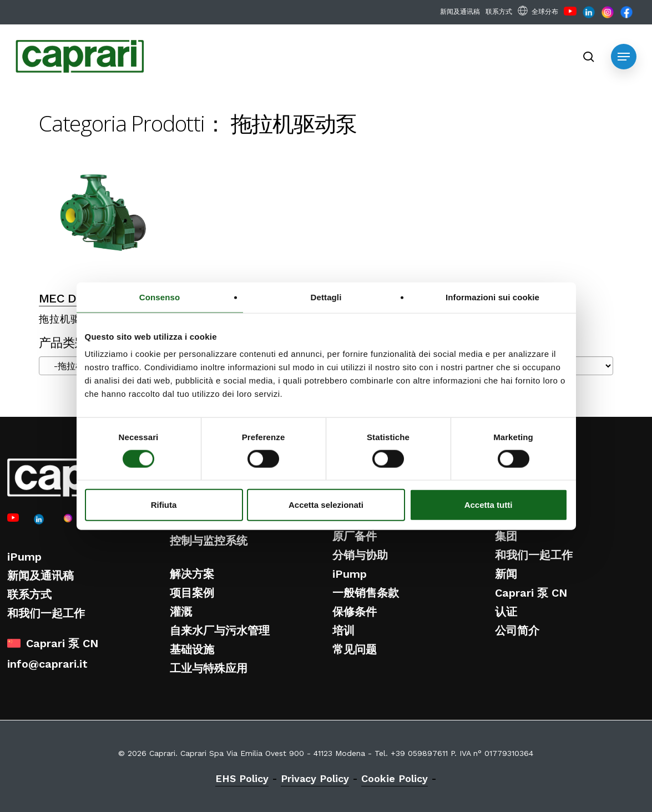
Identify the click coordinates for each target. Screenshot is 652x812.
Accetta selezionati (326, 505)
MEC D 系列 (71, 298)
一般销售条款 (366, 593)
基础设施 (192, 649)
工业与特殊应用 (209, 668)
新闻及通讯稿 (41, 576)
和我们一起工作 (46, 613)
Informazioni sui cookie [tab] (492, 297)
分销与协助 (360, 555)
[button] (624, 57)
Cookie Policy (395, 778)
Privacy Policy (315, 778)
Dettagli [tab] (326, 297)
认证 (506, 612)
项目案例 (192, 593)
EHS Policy (242, 778)
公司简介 (517, 631)
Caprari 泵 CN (531, 593)
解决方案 (192, 574)
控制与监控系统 (209, 541)
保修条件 (355, 612)
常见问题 (355, 649)
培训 (343, 631)
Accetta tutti (489, 505)
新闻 (506, 574)
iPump (24, 557)
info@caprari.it (47, 664)
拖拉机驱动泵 (70, 319)
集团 (506, 536)
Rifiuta (164, 505)
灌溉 (181, 612)
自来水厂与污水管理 (220, 631)
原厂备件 (355, 536)
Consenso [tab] (160, 297)
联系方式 (29, 594)
